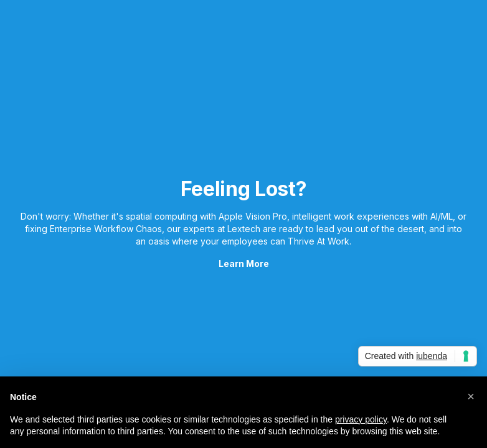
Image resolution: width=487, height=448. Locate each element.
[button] (471, 396)
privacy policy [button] (361, 419)
